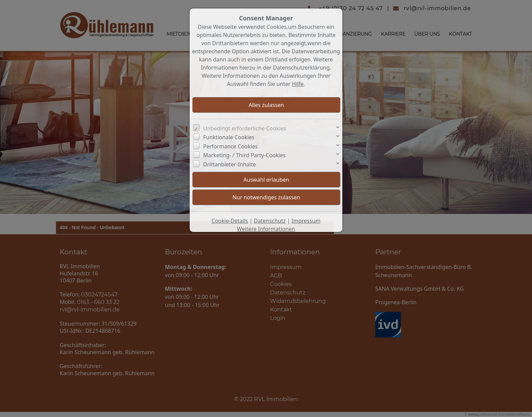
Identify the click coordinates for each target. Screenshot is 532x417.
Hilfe (298, 84)
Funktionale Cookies (229, 137)
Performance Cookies (231, 146)
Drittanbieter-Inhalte (230, 164)
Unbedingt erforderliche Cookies (245, 128)
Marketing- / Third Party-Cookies (244, 155)
